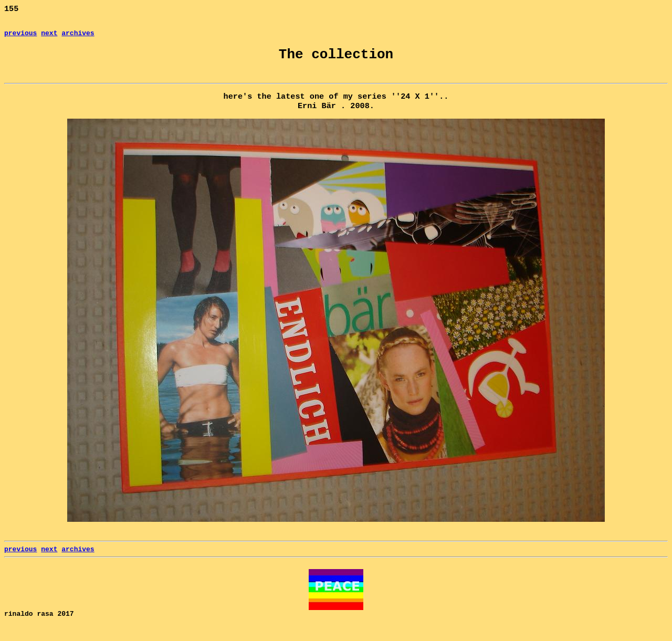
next (49, 37)
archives (78, 37)
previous (20, 37)
